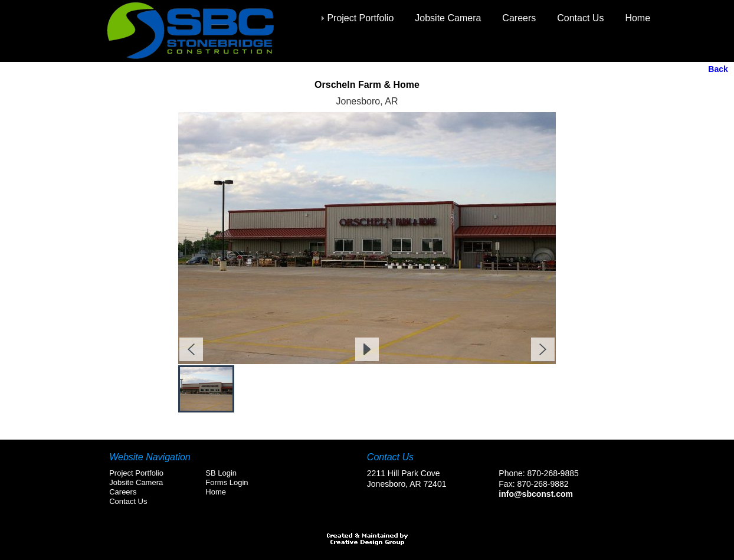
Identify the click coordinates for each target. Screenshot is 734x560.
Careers (519, 18)
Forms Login (227, 482)
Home (638, 18)
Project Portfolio (360, 18)
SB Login (221, 473)
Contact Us (580, 18)
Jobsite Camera (448, 18)
